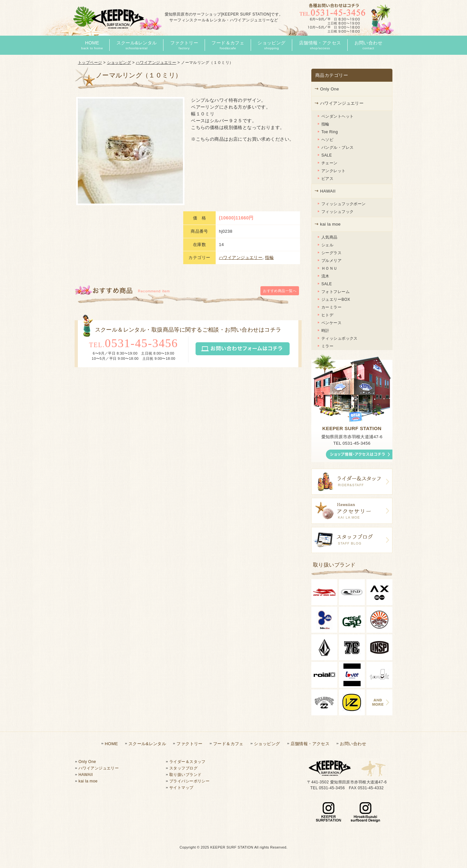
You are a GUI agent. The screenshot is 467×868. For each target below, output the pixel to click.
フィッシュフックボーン (344, 204)
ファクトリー (190, 744)
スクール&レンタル (147, 744)
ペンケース (331, 323)
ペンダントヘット (337, 116)
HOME (111, 744)
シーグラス (331, 253)
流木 (325, 276)
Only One (329, 89)
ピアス (327, 179)
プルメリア (331, 261)
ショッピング (119, 63)
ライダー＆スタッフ (187, 762)
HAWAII (328, 191)
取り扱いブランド (185, 775)
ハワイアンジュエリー (156, 63)
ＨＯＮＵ (329, 268)
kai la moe (330, 224)
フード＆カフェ (228, 744)
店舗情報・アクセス (310, 744)
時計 (325, 331)
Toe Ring (330, 132)
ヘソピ (327, 140)
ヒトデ (327, 315)
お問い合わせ (353, 744)
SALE (327, 155)
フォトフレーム (335, 292)
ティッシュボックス (340, 338)
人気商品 (329, 237)
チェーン (329, 163)
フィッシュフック (337, 212)
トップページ (90, 63)
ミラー (327, 346)
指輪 (269, 199)
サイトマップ (181, 788)
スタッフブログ (183, 768)
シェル (327, 245)
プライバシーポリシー (189, 781)
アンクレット (334, 171)
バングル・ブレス (337, 147)
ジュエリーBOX (336, 299)
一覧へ (280, 232)
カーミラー (331, 307)
